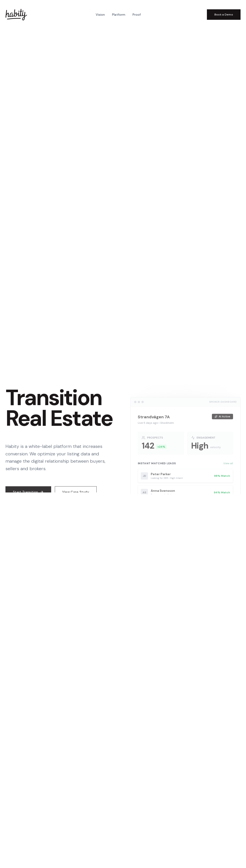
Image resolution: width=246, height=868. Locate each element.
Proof (137, 15)
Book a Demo (224, 15)
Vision (100, 15)
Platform (119, 15)
